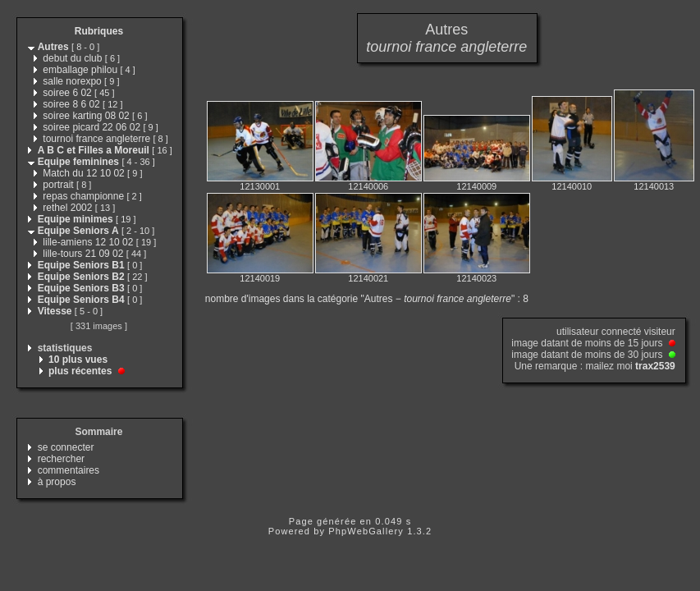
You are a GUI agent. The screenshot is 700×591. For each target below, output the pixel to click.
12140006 (368, 186)
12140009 (476, 186)
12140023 (476, 278)
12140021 (368, 278)
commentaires (69, 470)
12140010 (572, 186)
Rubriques (99, 31)
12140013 (654, 186)
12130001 (260, 186)
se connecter (66, 447)
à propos (57, 482)
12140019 (260, 278)
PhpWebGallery (366, 531)
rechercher (61, 459)
